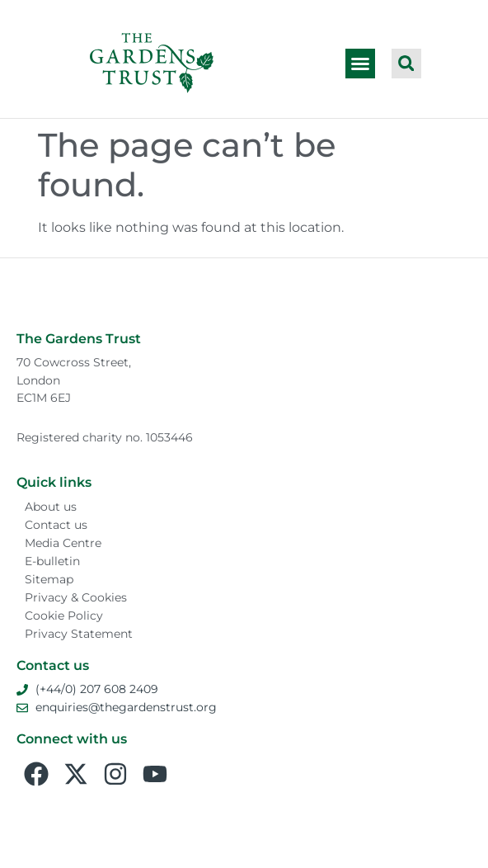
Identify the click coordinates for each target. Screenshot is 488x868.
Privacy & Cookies (76, 597)
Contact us (56, 525)
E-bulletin (52, 561)
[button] (360, 64)
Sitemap (49, 579)
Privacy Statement (79, 634)
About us (51, 507)
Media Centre (63, 543)
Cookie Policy (64, 616)
